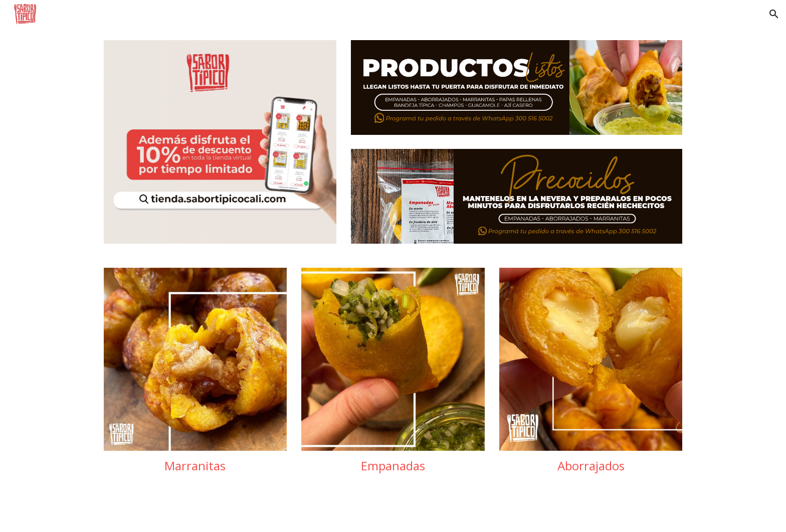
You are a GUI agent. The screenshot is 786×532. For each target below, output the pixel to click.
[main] (195, 466)
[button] (774, 14)
